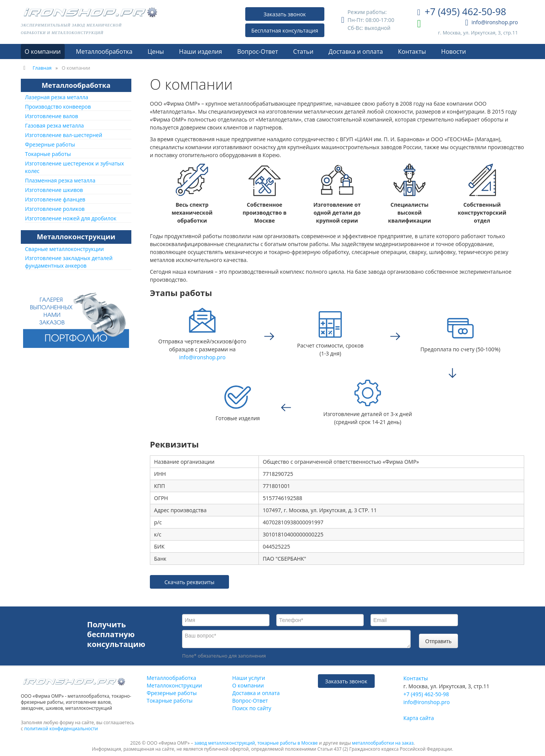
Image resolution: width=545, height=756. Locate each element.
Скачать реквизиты (189, 582)
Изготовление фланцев (55, 199)
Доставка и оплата (356, 51)
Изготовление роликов (55, 209)
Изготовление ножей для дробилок (71, 218)
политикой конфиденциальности (61, 729)
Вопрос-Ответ (258, 51)
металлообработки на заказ (383, 743)
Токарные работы (48, 154)
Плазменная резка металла (60, 180)
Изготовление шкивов (54, 190)
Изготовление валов (51, 116)
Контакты (412, 51)
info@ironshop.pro (491, 23)
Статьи (303, 51)
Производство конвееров (58, 107)
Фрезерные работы (50, 144)
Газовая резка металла (54, 125)
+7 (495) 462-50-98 (462, 12)
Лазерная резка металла (57, 97)
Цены (156, 51)
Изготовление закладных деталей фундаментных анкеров (69, 262)
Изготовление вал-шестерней (64, 135)
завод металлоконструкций (225, 743)
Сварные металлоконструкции (64, 249)
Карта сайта (419, 718)
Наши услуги (249, 678)
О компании (43, 51)
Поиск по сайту (252, 708)
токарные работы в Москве (288, 743)
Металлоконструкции (76, 237)
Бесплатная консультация (285, 30)
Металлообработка (104, 51)
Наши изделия (201, 51)
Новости (454, 51)
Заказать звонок (285, 14)
